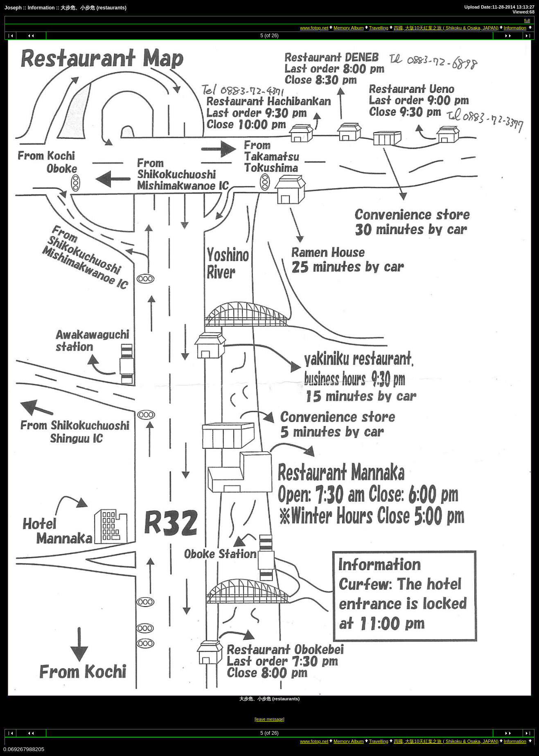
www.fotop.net (314, 28)
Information (515, 28)
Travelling (379, 28)
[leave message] (269, 719)
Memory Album (348, 28)
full (527, 20)
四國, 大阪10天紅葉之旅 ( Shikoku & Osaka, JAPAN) (446, 28)
